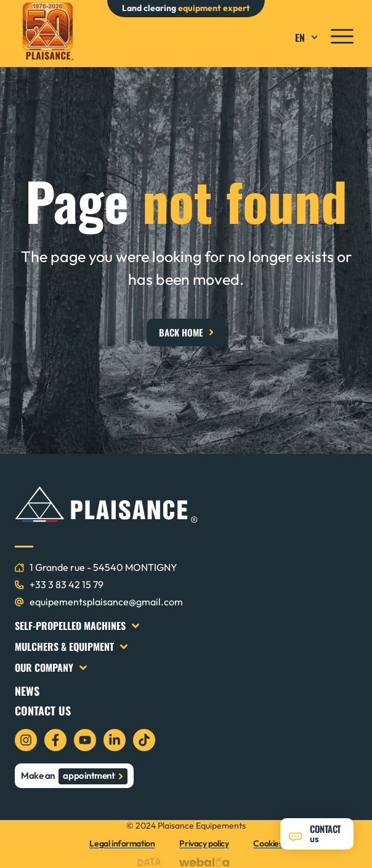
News (27, 691)
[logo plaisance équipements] (48, 32)
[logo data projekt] (152, 862)
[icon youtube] (85, 740)
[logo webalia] (207, 862)
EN (308, 38)
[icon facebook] (55, 740)
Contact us (43, 711)
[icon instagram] (26, 740)
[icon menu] (342, 36)
